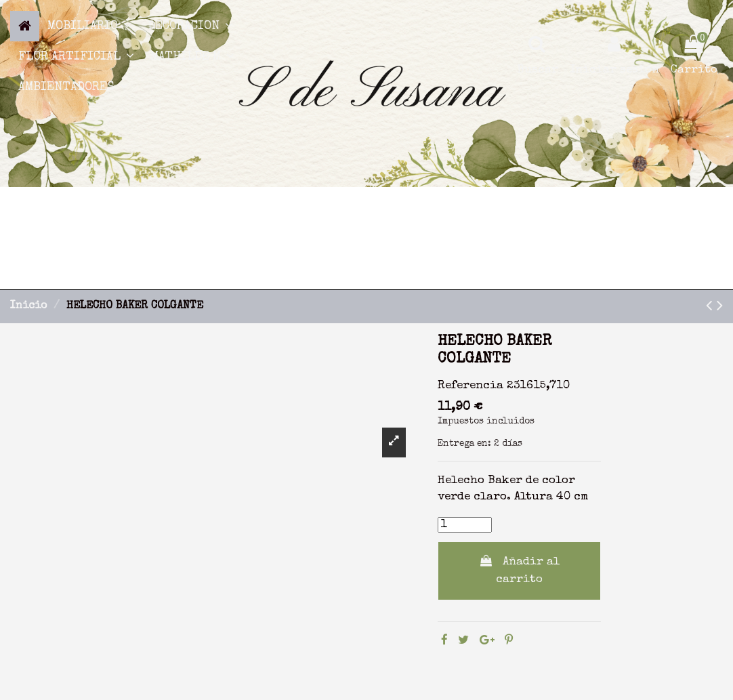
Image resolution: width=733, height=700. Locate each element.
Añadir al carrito (519, 570)
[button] (89, 26)
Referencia (470, 386)
